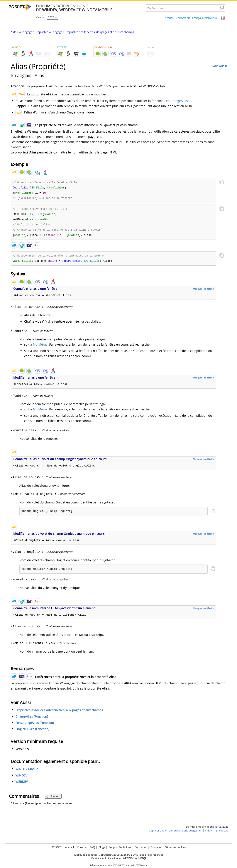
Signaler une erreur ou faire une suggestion (176, 833)
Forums (82, 847)
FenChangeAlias (176, 101)
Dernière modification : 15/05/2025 (207, 829)
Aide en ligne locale (217, 833)
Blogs (102, 847)
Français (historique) (205, 18)
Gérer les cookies (175, 847)
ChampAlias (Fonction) (32, 719)
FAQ (92, 847)
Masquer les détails (203, 291)
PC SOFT (57, 847)
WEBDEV (22, 784)
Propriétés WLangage (48, 32)
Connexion (183, 18)
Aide (14, 32)
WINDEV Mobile (27, 772)
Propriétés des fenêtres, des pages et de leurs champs (99, 32)
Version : (41, 17)
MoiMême (40, 347)
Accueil (169, 18)
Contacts (156, 847)
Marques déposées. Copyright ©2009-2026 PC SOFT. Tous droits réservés (119, 855)
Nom (33, 686)
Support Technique (120, 847)
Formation (141, 847)
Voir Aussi (220, 66)
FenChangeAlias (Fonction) (35, 725)
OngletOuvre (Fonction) (32, 732)
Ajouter (52, 799)
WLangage (25, 32)
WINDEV (21, 778)
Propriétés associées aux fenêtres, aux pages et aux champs (59, 713)
